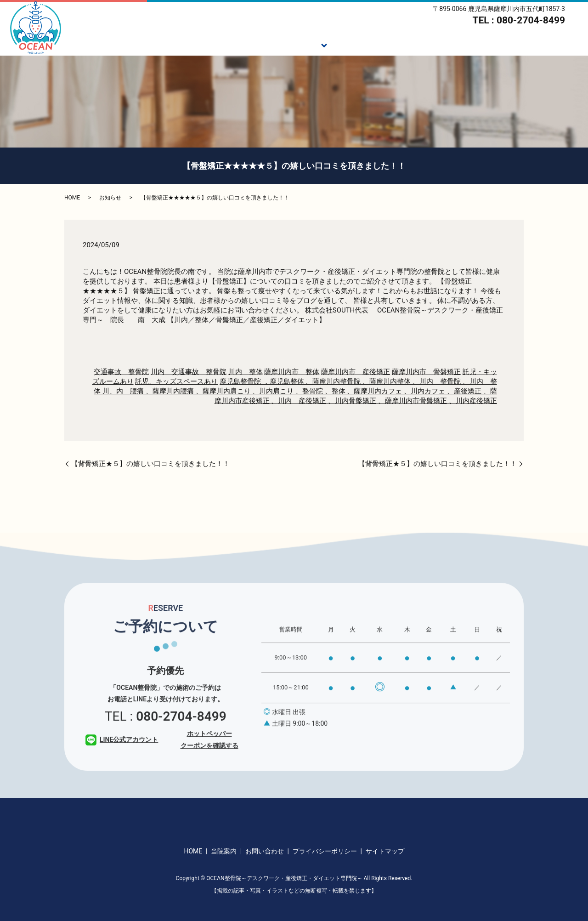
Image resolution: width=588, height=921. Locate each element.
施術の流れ (353, 44)
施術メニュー (296, 44)
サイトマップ (385, 851)
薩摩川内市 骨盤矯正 (426, 372)
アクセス (565, 44)
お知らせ (110, 198)
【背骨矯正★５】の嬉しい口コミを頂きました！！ (150, 464)
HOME (206, 44)
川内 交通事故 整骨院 (189, 372)
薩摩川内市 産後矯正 (356, 372)
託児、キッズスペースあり (176, 381)
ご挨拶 (246, 44)
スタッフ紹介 (464, 44)
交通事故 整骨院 (121, 372)
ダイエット (407, 44)
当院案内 (518, 44)
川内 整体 (246, 372)
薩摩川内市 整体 (292, 372)
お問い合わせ (265, 851)
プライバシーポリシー (325, 851)
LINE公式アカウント (122, 757)
